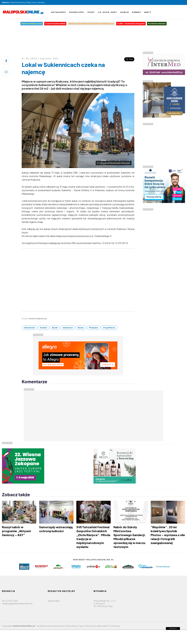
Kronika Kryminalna (157, 24)
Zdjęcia (125, 12)
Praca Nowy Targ (74, 626)
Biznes (81, 328)
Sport (91, 12)
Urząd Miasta (109, 328)
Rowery (137, 12)
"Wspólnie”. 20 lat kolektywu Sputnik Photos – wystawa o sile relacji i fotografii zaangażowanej (168, 535)
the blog (115, 626)
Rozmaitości (77, 12)
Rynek (55, 328)
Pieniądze (93, 328)
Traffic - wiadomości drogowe (131, 24)
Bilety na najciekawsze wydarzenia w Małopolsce (91, 24)
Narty (148, 12)
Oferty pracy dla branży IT (97, 626)
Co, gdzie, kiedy (108, 12)
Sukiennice (68, 328)
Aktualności (59, 12)
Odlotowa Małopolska (32, 24)
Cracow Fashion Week (55, 24)
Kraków (44, 328)
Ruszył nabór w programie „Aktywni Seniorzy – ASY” (16, 531)
